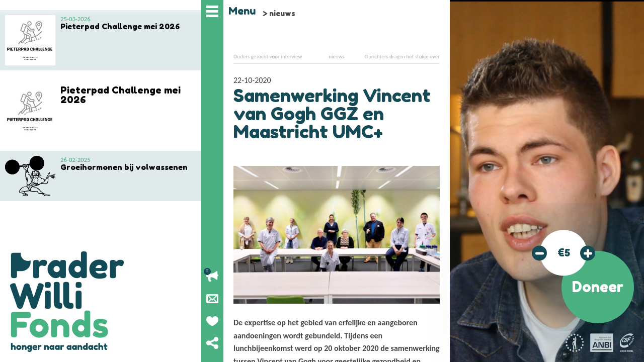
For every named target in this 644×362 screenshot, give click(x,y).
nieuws (282, 13)
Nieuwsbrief (212, 299)
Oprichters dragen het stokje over (402, 57)
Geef (212, 321)
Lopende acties (212, 277)
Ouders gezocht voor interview (268, 57)
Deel (212, 343)
